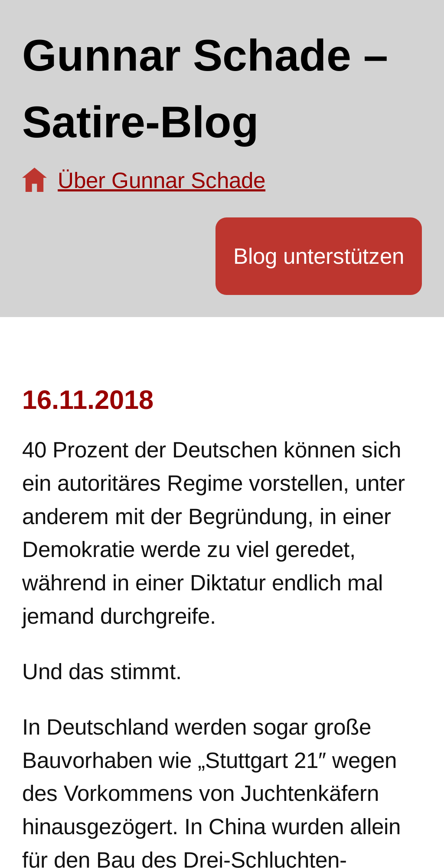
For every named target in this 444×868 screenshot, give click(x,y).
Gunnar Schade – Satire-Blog (205, 89)
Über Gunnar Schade (162, 180)
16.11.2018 (88, 400)
